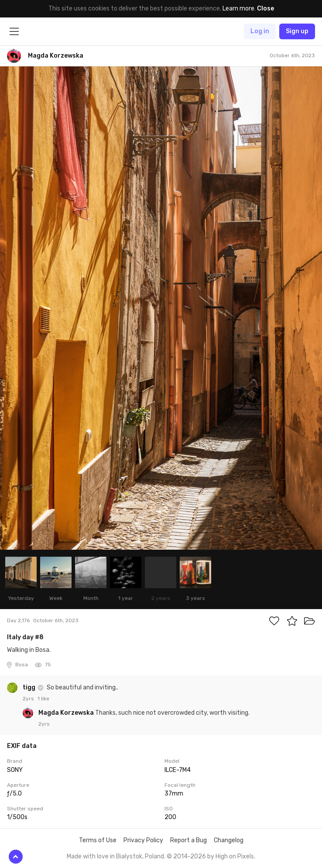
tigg (30, 687)
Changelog (229, 840)
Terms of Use (98, 840)
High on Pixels (235, 856)
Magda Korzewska (67, 713)
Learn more (238, 9)
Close (265, 9)
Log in (260, 31)
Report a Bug (188, 840)
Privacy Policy (143, 840)
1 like (43, 699)
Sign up (297, 31)
